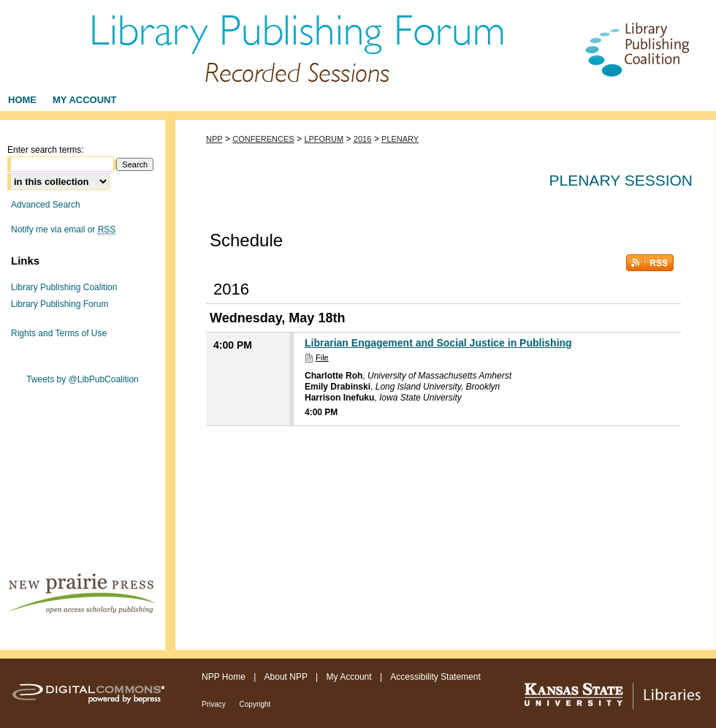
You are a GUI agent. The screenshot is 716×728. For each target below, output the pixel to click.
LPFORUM (324, 139)
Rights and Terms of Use (59, 333)
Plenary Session (621, 180)
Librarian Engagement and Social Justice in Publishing (438, 343)
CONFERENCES (263, 139)
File (322, 357)
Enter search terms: (46, 150)
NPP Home (225, 677)
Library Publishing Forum (60, 304)
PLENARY (400, 139)
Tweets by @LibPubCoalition (83, 379)
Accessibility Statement (435, 677)
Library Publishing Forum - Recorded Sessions (358, 45)
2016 (362, 139)
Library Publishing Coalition (64, 287)
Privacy (215, 704)
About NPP (287, 677)
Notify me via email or (63, 230)
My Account (350, 677)
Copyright (255, 704)
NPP (214, 139)
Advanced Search (46, 205)
